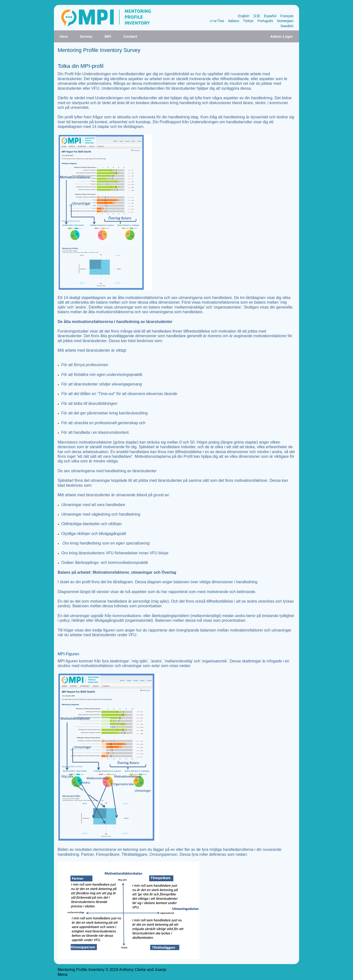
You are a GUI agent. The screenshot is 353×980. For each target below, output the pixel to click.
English (244, 16)
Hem (64, 36)
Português (265, 21)
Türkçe (248, 21)
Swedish (287, 26)
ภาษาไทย (217, 21)
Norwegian (285, 21)
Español (270, 16)
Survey (86, 36)
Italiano (233, 21)
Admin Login (281, 36)
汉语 (257, 16)
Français (287, 16)
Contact (130, 36)
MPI (111, 38)
